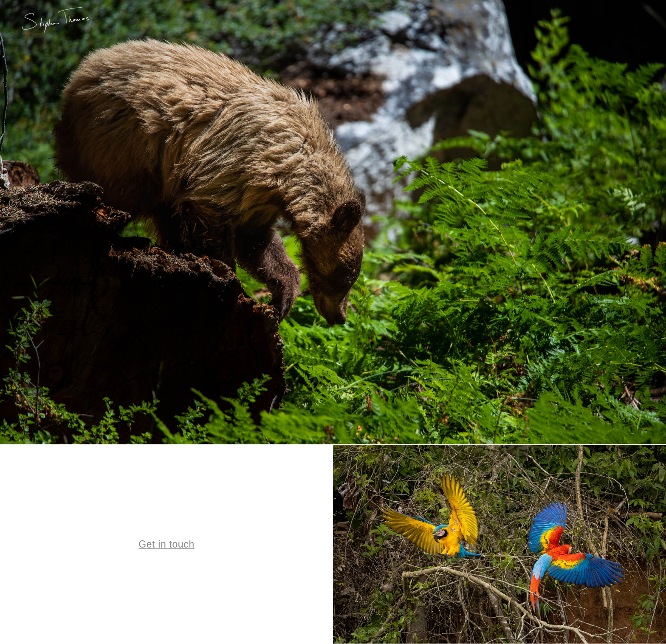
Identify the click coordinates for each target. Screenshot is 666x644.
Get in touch (166, 544)
